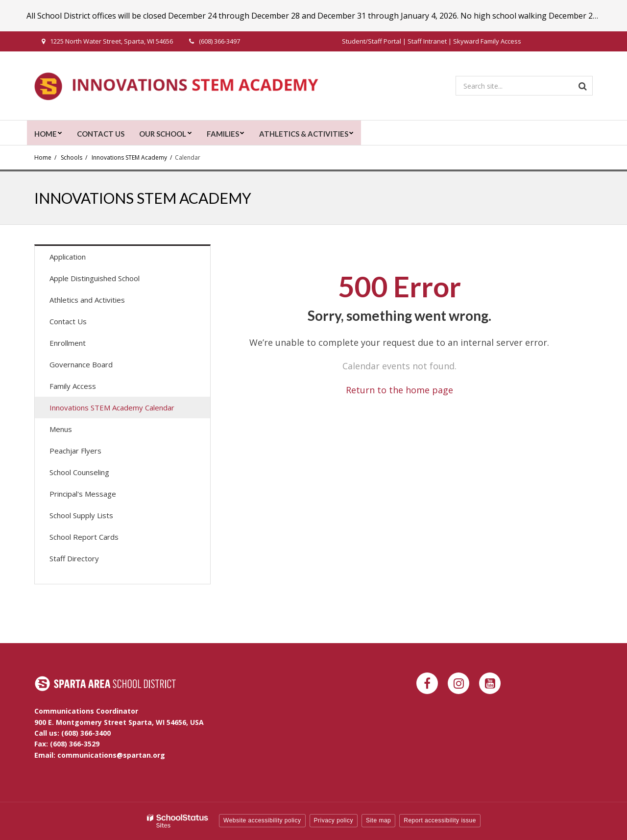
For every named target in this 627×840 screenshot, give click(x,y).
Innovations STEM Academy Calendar (112, 408)
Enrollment (68, 343)
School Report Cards (84, 537)
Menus (75, 431)
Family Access (87, 388)
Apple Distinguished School (95, 278)
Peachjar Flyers (89, 453)
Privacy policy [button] (334, 820)
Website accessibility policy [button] (262, 820)
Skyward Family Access (487, 41)
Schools (72, 157)
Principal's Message (83, 494)
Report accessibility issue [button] (440, 820)
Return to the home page (399, 390)
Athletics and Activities (87, 300)
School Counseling (79, 472)
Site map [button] (378, 820)
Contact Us (68, 321)
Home (43, 157)
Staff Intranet (427, 41)
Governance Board (81, 364)
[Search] (583, 86)
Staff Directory (74, 558)
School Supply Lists (81, 515)
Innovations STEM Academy (129, 157)
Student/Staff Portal (372, 41)
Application (82, 259)
